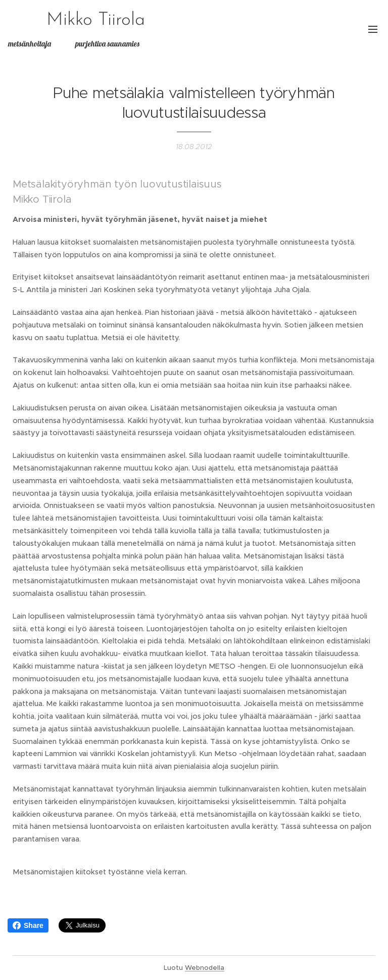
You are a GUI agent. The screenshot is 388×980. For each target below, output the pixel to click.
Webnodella (205, 968)
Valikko (373, 29)
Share (28, 925)
